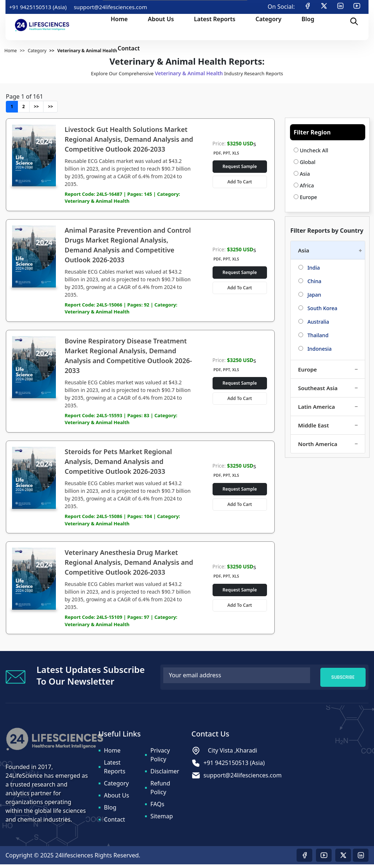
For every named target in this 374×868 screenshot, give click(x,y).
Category (117, 787)
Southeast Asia (318, 388)
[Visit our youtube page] (324, 859)
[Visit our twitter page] (343, 859)
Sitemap (162, 820)
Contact (115, 823)
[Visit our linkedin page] (361, 859)
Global (305, 162)
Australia (314, 322)
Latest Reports (115, 770)
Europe (305, 197)
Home (112, 754)
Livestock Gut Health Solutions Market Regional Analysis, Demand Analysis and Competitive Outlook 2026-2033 (129, 139)
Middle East (314, 425)
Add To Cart (240, 182)
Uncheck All (311, 150)
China (310, 281)
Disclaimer (165, 775)
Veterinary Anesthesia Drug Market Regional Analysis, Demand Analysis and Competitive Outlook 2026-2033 (129, 565)
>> (37, 106)
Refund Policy (160, 791)
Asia (302, 174)
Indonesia (315, 349)
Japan (310, 295)
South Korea (318, 308)
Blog (110, 811)
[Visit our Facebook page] (304, 859)
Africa (304, 185)
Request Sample (240, 166)
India (309, 268)
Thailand (313, 335)
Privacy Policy (160, 758)
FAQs (157, 808)
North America (318, 444)
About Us (117, 799)
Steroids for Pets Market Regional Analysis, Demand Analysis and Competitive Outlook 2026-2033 (118, 464)
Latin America (316, 407)
